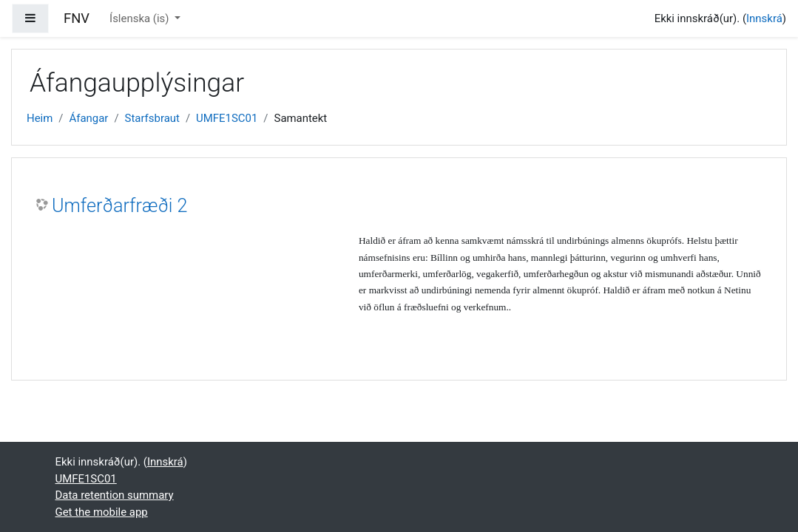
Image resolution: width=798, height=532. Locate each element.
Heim (40, 118)
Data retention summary (115, 495)
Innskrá (764, 18)
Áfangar (88, 118)
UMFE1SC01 (227, 118)
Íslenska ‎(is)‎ (141, 18)
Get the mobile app (102, 512)
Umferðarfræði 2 (120, 206)
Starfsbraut (152, 118)
